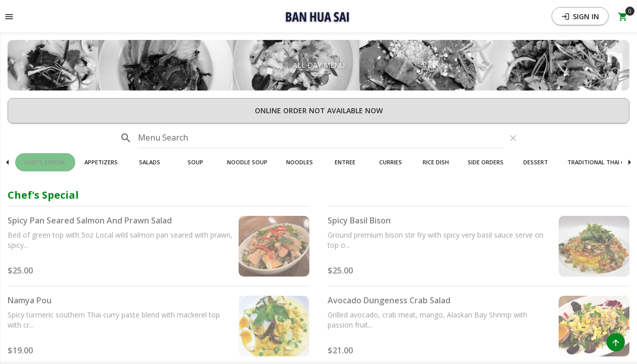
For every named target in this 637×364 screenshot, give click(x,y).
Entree (345, 162)
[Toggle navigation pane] (9, 16)
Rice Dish (436, 162)
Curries (391, 162)
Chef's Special (45, 162)
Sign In (580, 16)
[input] (321, 138)
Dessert (536, 162)
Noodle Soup (247, 162)
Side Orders (486, 162)
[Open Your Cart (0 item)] (623, 16)
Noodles (300, 162)
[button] (318, 16)
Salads (150, 162)
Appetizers (101, 162)
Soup (195, 162)
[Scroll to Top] (616, 342)
